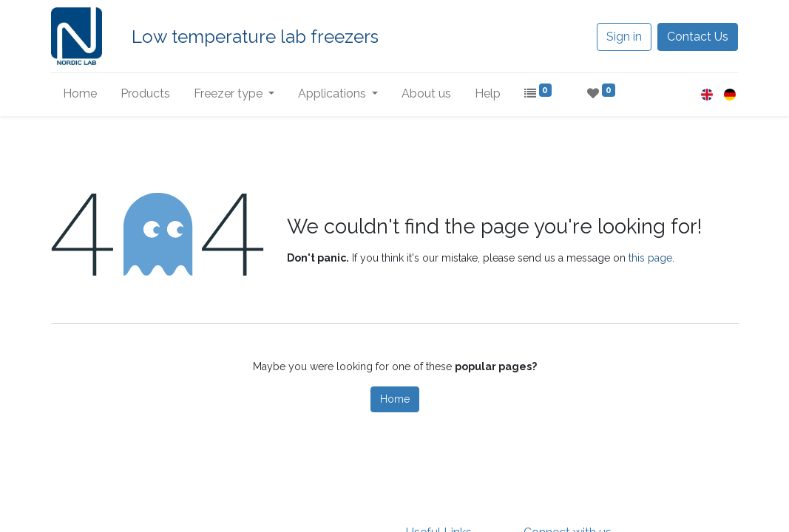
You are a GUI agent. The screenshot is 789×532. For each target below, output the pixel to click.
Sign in (624, 37)
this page (650, 258)
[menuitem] (80, 94)
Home (395, 399)
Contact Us (698, 37)
